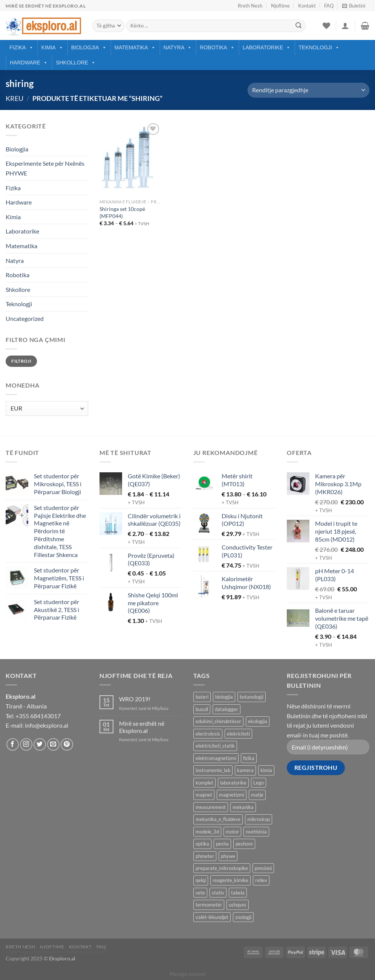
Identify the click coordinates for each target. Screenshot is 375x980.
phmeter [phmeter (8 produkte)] (205, 856)
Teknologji (319, 47)
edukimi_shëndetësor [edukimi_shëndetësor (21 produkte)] (218, 721)
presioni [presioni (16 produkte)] (263, 868)
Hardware (29, 63)
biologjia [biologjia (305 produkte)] (224, 697)
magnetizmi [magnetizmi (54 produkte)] (232, 795)
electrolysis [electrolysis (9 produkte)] (208, 734)
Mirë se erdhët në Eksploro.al (142, 727)
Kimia (52, 47)
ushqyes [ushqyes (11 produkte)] (238, 905)
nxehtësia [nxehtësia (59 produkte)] (256, 832)
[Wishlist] (326, 26)
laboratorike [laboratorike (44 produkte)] (233, 783)
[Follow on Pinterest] (67, 744)
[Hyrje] (345, 26)
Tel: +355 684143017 (33, 716)
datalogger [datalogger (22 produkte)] (227, 709)
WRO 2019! (135, 699)
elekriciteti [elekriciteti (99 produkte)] (238, 734)
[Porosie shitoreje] (308, 90)
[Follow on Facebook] (13, 744)
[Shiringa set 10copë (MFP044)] (130, 158)
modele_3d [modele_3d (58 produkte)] (207, 832)
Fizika (21, 47)
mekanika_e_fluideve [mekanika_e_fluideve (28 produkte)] (218, 819)
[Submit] (298, 26)
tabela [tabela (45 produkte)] (238, 893)
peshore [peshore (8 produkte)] (244, 844)
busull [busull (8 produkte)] (202, 709)
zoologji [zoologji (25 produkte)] (243, 917)
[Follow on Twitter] (40, 744)
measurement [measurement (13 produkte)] (211, 807)
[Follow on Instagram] (26, 744)
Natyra (178, 47)
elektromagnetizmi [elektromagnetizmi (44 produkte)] (216, 758)
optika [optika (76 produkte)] (202, 844)
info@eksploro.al (47, 725)
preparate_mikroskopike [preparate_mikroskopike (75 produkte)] (222, 868)
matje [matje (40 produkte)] (257, 795)
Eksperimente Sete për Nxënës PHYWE (45, 168)
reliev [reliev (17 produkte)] (261, 880)
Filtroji (21, 361)
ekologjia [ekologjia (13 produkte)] (258, 721)
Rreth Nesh (250, 6)
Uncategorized (25, 318)
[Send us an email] (53, 744)
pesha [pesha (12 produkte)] (222, 844)
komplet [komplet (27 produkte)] (204, 783)
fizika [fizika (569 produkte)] (249, 758)
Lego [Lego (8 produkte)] (259, 783)
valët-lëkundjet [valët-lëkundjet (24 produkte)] (212, 917)
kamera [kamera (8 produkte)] (245, 770)
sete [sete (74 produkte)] (200, 893)
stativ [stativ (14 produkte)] (218, 893)
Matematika (135, 47)
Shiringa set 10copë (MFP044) (122, 212)
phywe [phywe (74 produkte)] (228, 856)
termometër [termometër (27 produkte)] (209, 905)
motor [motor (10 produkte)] (232, 832)
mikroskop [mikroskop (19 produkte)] (259, 819)
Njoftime (280, 6)
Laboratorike (267, 47)
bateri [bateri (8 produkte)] (202, 697)
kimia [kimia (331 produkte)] (266, 770)
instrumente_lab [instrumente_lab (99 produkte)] (213, 770)
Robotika (217, 47)
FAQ (329, 6)
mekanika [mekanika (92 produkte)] (243, 807)
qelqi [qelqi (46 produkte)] (201, 880)
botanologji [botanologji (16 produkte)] (252, 697)
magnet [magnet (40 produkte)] (204, 795)
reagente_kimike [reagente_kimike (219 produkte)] (230, 880)
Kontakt (307, 6)
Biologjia (89, 47)
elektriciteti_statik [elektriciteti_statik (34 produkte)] (215, 746)
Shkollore (76, 63)
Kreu (15, 98)
